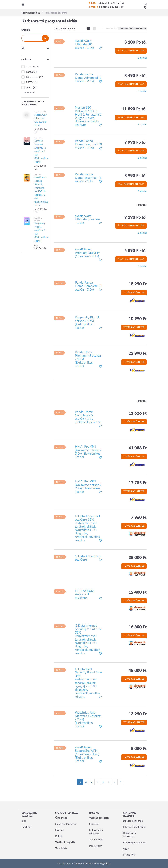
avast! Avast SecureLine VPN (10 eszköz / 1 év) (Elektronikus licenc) (87, 754)
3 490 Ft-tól (135, 76)
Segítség (94, 824)
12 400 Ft (138, 592)
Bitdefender (32, 77)
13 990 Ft (138, 714)
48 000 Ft (138, 671)
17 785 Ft (138, 483)
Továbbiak (28, 92)
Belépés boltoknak (133, 821)
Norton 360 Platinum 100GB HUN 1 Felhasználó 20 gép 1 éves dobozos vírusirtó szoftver (88, 116)
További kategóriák (65, 842)
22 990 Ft (138, 354)
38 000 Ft (138, 558)
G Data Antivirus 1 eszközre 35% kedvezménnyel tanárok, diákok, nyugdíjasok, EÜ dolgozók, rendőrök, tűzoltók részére (88, 528)
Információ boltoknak (135, 827)
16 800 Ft (138, 627)
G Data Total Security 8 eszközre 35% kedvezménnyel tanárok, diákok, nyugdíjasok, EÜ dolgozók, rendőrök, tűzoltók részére (88, 683)
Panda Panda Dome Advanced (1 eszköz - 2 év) (88, 78)
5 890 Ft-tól (135, 251)
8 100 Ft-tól (135, 42)
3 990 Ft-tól (135, 176)
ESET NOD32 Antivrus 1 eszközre (84, 595)
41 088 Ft (138, 448)
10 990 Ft (138, 319)
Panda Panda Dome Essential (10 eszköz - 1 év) (88, 145)
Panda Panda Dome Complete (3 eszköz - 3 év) (88, 286)
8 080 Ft (139, 749)
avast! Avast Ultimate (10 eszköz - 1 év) (84, 44)
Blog (24, 821)
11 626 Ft (138, 413)
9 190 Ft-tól (135, 218)
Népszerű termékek (66, 824)
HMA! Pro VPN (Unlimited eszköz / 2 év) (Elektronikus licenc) (88, 487)
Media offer (129, 855)
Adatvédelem (96, 840)
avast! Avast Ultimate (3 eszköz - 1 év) (88, 220)
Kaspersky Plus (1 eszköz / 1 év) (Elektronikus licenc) (87, 323)
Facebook (27, 827)
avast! (29, 88)
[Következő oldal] (120, 782)
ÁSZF (126, 849)
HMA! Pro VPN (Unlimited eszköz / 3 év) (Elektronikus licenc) (88, 452)
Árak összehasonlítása (131, 51)
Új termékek (62, 818)
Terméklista (61, 848)
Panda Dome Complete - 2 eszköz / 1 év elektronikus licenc (88, 417)
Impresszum (96, 846)
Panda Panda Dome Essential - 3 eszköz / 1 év (88, 178)
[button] (144, 8)
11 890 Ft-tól (134, 109)
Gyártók (60, 830)
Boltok (59, 836)
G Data (30, 67)
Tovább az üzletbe (134, 292)
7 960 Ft (139, 518)
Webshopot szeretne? (135, 843)
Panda (29, 72)
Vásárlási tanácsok (99, 818)
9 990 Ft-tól (135, 143)
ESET (29, 82)
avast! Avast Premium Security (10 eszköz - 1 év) (87, 253)
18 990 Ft (138, 284)
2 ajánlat (142, 58)
